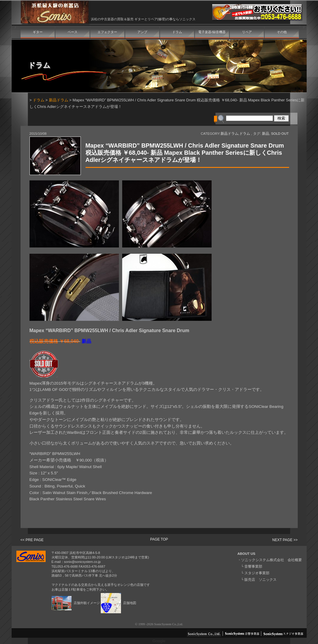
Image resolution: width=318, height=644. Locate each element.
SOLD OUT (280, 134)
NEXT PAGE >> (285, 540)
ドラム (177, 32)
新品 (266, 134)
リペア (247, 32)
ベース (73, 32)
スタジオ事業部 (257, 573)
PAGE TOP (159, 539)
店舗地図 (118, 603)
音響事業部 (253, 566)
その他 (282, 32)
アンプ (142, 32)
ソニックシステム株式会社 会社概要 (272, 560)
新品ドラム (59, 100)
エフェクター (107, 32)
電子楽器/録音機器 (212, 32)
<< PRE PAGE (32, 540)
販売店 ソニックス (260, 580)
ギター (38, 32)
